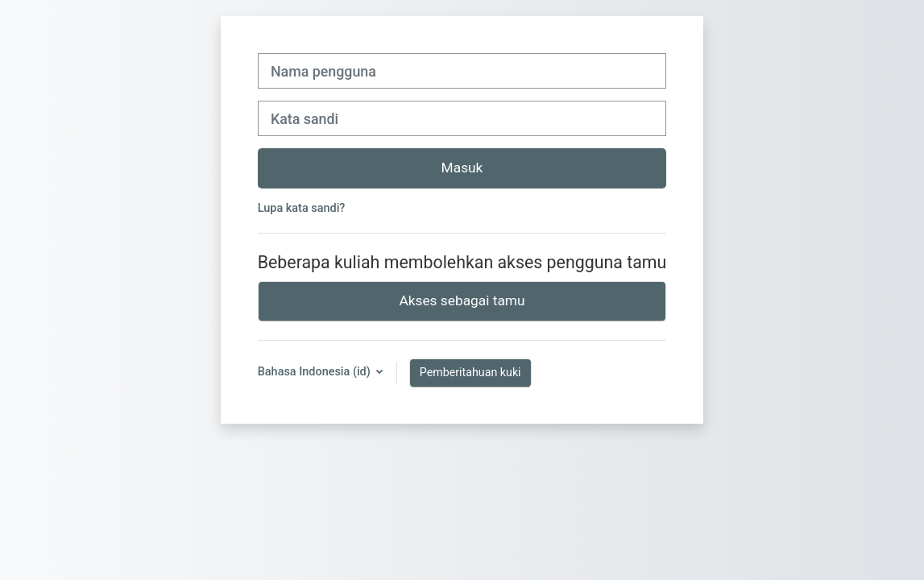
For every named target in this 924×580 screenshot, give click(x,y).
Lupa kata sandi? (302, 208)
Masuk (462, 168)
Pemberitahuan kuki (470, 372)
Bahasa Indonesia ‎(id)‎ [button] (316, 372)
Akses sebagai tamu (462, 300)
